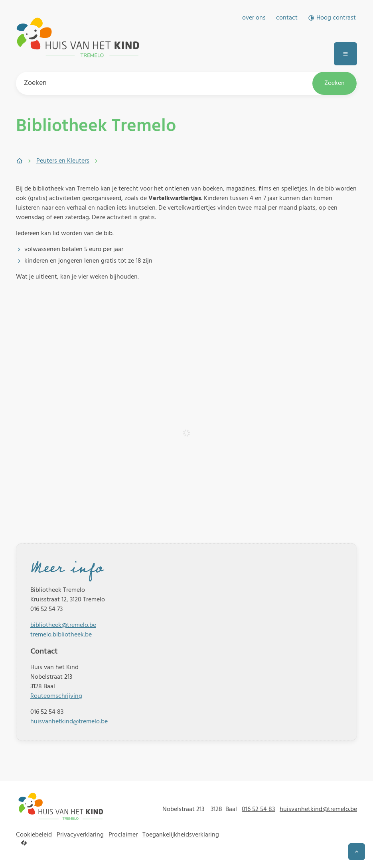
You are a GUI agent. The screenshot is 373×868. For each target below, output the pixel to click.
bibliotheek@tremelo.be (63, 625)
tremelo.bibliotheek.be (61, 635)
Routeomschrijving (56, 696)
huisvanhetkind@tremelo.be (69, 722)
